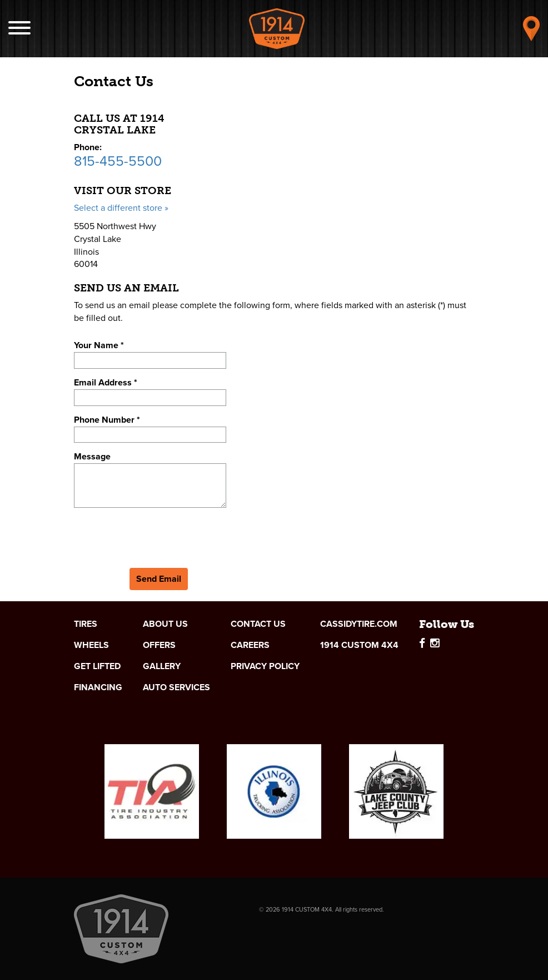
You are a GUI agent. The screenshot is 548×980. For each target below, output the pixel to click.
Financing (98, 687)
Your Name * (99, 345)
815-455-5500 (118, 161)
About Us (165, 624)
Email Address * (106, 382)
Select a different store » (121, 208)
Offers (159, 645)
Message (92, 456)
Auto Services (176, 687)
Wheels (91, 645)
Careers (250, 645)
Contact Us (258, 624)
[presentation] (158, 535)
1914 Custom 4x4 (359, 645)
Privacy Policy (265, 666)
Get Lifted (97, 666)
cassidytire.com (359, 624)
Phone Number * (107, 420)
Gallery (162, 666)
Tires (86, 624)
